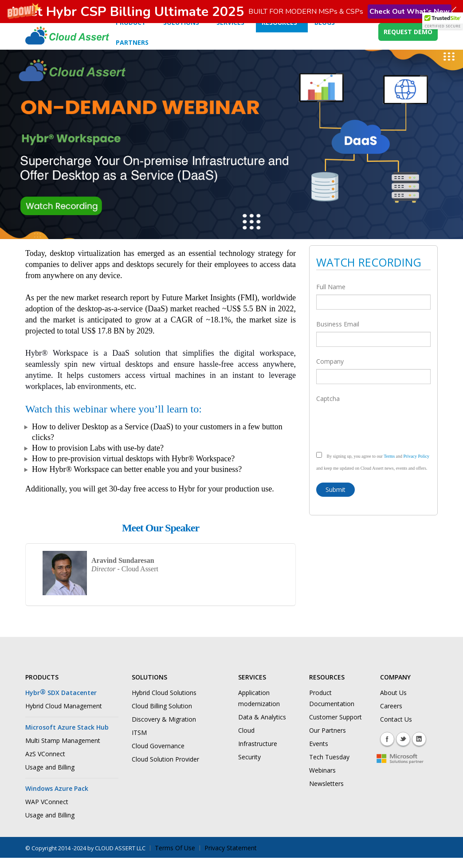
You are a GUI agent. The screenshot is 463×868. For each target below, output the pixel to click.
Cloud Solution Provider (165, 773)
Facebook (387, 753)
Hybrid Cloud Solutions (164, 706)
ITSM (139, 746)
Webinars (322, 784)
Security (249, 771)
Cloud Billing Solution (162, 720)
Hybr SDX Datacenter (61, 706)
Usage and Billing (50, 781)
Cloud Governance (158, 760)
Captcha (328, 412)
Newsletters (326, 797)
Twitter (403, 753)
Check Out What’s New (410, 12)
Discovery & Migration (164, 733)
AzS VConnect (45, 768)
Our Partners (328, 744)
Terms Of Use (175, 862)
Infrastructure (258, 757)
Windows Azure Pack (57, 802)
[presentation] (384, 437)
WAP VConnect (47, 815)
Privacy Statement (231, 862)
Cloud (246, 744)
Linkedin (419, 753)
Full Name (331, 300)
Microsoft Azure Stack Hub (67, 741)
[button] (231, 12)
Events (319, 757)
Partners (132, 56)
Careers (391, 720)
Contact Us (396, 733)
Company (330, 375)
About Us (393, 706)
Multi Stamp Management (63, 754)
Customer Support (335, 731)
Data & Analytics (262, 731)
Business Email (338, 338)
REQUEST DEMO (408, 45)
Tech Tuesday (329, 771)
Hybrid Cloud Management (64, 720)
